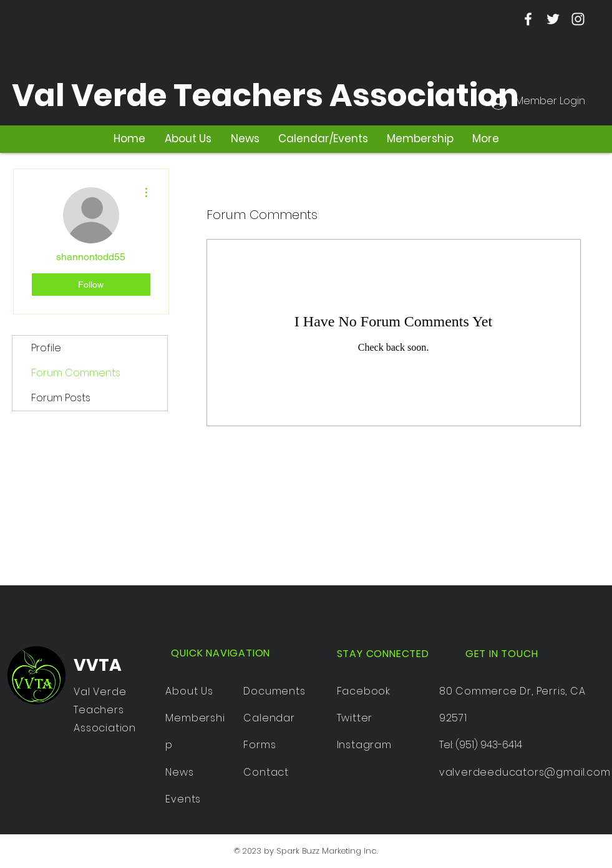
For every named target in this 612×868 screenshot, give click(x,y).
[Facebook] (528, 19)
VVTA (98, 665)
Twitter (355, 718)
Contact (266, 772)
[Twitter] (553, 19)
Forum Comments (76, 373)
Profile (46, 348)
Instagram (364, 745)
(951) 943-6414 (489, 745)
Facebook (364, 691)
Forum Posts (61, 398)
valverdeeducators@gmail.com (525, 772)
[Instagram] (578, 19)
